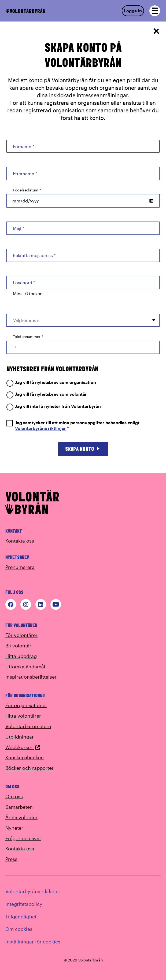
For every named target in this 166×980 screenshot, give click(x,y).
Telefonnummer (28, 336)
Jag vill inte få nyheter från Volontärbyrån (54, 406)
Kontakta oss (20, 541)
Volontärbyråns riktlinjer (40, 428)
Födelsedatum (27, 190)
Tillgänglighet (21, 917)
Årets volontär (21, 817)
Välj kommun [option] (26, 320)
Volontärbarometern (28, 726)
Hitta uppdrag (21, 656)
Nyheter (14, 828)
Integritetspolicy (24, 904)
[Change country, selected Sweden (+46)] (12, 347)
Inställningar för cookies (33, 942)
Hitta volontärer (23, 716)
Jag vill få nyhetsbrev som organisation (51, 382)
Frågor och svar (23, 838)
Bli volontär (18, 646)
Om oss (14, 796)
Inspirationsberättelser (31, 677)
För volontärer (21, 635)
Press (11, 859)
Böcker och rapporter (29, 768)
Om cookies (19, 929)
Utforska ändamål (25, 667)
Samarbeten (19, 807)
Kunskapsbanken (25, 757)
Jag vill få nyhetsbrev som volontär (47, 394)
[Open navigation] (155, 11)
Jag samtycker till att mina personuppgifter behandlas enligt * (73, 426)
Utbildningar (20, 737)
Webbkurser (23, 747)
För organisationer (26, 705)
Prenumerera (20, 567)
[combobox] (83, 320)
